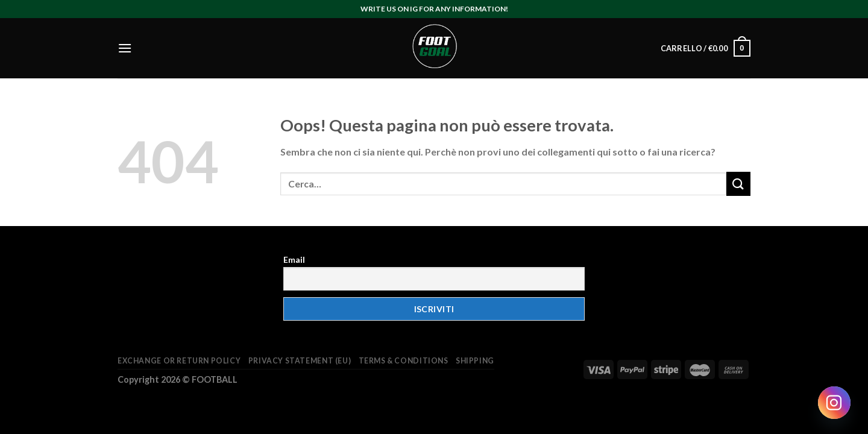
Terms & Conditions (404, 361)
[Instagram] (834, 403)
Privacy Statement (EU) (300, 361)
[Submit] (738, 184)
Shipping (475, 361)
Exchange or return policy (179, 361)
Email (294, 259)
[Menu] (125, 48)
